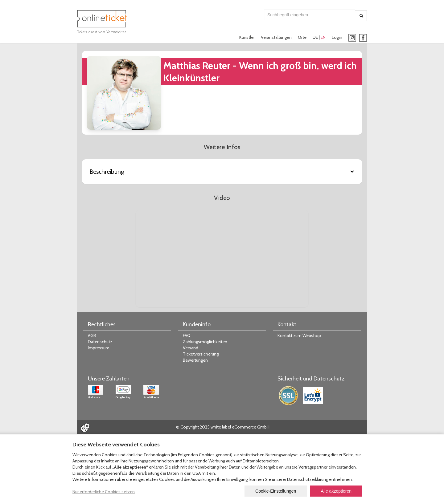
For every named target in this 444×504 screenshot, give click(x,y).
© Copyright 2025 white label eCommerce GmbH (223, 427)
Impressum (99, 348)
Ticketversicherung (201, 354)
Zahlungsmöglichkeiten (205, 342)
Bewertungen (195, 360)
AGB (92, 335)
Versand (191, 348)
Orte (302, 37)
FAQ (187, 335)
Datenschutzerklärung (308, 479)
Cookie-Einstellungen (276, 491)
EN (323, 37)
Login (337, 37)
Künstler (247, 37)
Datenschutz (100, 342)
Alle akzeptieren (336, 491)
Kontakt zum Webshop (299, 335)
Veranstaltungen (276, 37)
